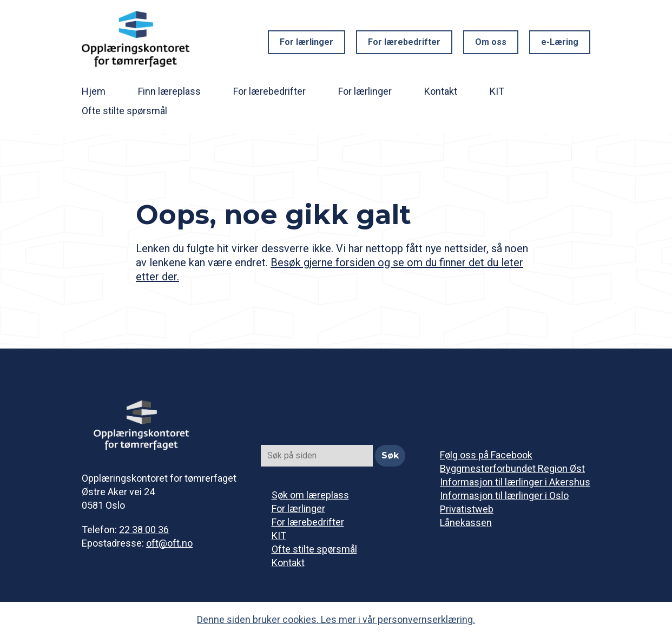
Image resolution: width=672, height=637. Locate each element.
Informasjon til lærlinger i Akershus (515, 482)
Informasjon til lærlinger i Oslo (504, 495)
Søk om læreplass (310, 495)
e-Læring (560, 42)
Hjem (94, 91)
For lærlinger (307, 42)
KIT (497, 91)
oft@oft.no (169, 543)
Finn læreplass (169, 91)
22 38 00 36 (144, 530)
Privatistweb (467, 509)
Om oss (491, 42)
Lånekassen (466, 523)
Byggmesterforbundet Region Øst (512, 468)
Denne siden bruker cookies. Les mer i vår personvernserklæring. (336, 619)
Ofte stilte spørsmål (124, 111)
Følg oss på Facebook (486, 455)
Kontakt (441, 91)
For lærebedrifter (404, 42)
